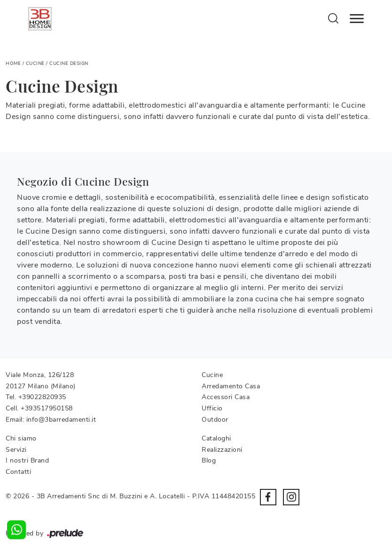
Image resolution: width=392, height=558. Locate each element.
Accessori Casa (226, 397)
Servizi (16, 450)
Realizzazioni (222, 450)
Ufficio (212, 408)
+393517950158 (47, 408)
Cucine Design (69, 63)
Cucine (35, 63)
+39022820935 (42, 397)
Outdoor (215, 420)
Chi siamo (21, 438)
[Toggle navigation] (357, 19)
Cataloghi (216, 438)
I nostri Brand (27, 460)
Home (13, 63)
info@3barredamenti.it (61, 420)
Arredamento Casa (231, 386)
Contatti (18, 472)
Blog (209, 460)
